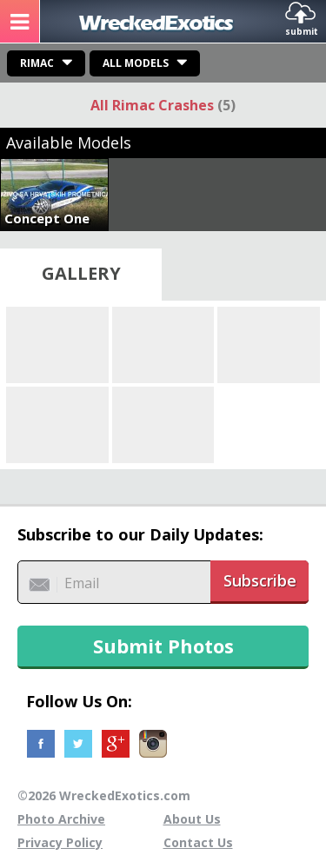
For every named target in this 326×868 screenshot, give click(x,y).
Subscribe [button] (260, 580)
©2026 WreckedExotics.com (104, 795)
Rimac (37, 63)
